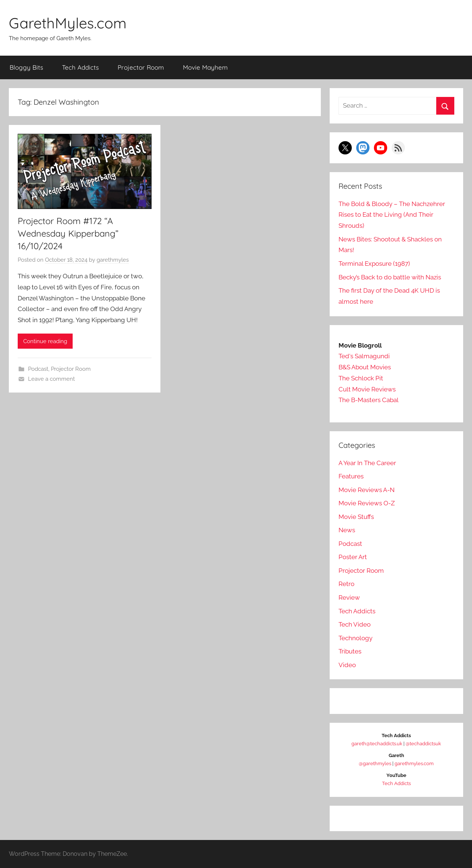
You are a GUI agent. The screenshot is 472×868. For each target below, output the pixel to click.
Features (351, 476)
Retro (346, 584)
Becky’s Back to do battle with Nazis (390, 277)
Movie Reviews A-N (367, 489)
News (347, 530)
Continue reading (45, 341)
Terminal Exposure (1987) (374, 263)
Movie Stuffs (356, 516)
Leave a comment (51, 379)
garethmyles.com (414, 764)
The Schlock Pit (361, 378)
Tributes (350, 651)
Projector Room (141, 67)
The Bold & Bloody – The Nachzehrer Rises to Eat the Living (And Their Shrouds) (392, 215)
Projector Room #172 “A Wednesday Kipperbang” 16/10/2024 (70, 233)
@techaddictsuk (423, 744)
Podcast (38, 369)
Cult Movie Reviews (367, 389)
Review (349, 597)
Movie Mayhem (205, 67)
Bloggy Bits (26, 67)
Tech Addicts (80, 67)
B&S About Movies (365, 367)
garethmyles (113, 259)
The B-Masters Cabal (369, 400)
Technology (355, 638)
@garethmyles (375, 764)
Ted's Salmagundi (364, 356)
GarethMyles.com (68, 23)
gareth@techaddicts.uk (377, 744)
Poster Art (353, 557)
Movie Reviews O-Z (367, 503)
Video (347, 665)
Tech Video (355, 624)
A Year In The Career (367, 463)
